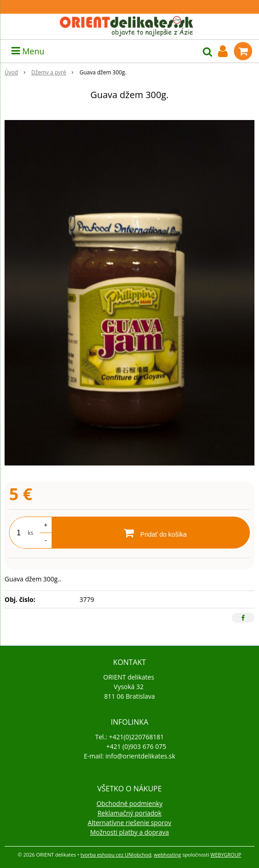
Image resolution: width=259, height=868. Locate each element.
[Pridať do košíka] (151, 533)
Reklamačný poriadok (129, 813)
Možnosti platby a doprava (129, 832)
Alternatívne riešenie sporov (129, 823)
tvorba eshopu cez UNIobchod (116, 855)
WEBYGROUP (226, 855)
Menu (28, 51)
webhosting (167, 855)
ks (31, 533)
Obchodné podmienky (129, 803)
